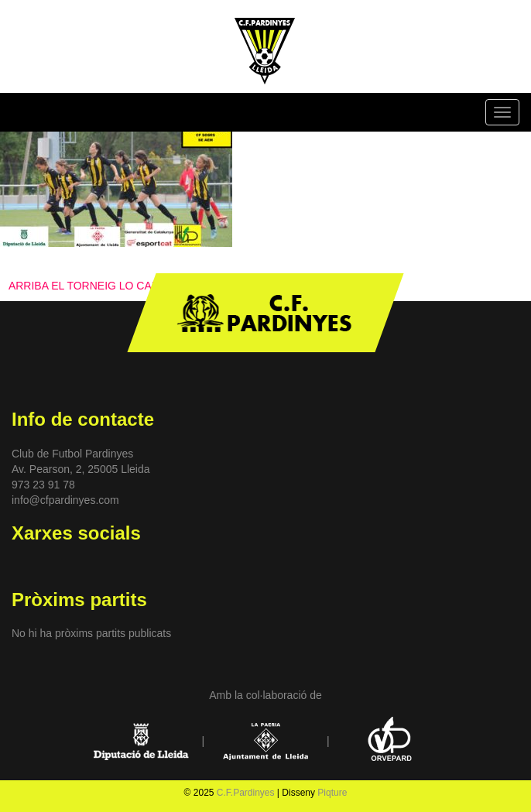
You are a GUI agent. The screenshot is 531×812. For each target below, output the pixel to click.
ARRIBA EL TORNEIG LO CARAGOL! (101, 286)
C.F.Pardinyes (246, 793)
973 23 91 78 (43, 485)
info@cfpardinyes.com (65, 500)
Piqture (332, 793)
